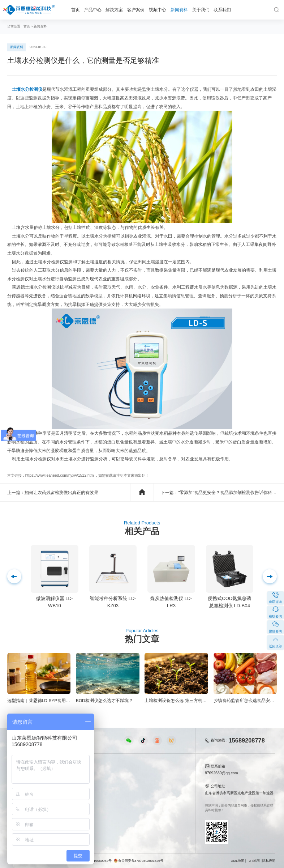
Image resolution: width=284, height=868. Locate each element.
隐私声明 (269, 861)
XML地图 (238, 861)
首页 (76, 10)
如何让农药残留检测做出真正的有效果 (61, 492)
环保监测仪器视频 (99, 815)
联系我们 (222, 10)
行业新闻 (134, 783)
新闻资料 (179, 10)
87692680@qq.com (221, 773)
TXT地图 (253, 861)
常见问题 (134, 791)
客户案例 (136, 10)
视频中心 (158, 10)
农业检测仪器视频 (99, 775)
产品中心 (93, 10)
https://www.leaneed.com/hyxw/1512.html (60, 475)
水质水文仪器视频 (99, 791)
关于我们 (201, 10)
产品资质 (166, 783)
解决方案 (114, 10)
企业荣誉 (166, 791)
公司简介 (166, 775)
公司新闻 (134, 775)
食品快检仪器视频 (99, 783)
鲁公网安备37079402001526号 (139, 861)
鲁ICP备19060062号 (97, 861)
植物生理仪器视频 (99, 799)
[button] (14, 576)
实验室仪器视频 (97, 807)
